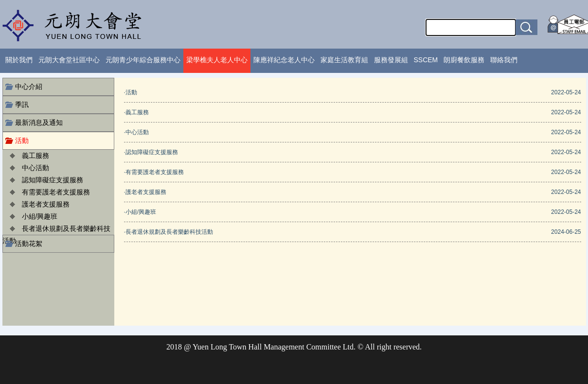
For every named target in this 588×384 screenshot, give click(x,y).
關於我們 (19, 60)
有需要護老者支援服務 (56, 192)
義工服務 (36, 156)
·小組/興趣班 (140, 212)
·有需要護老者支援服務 (154, 172)
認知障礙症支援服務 (53, 180)
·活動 (131, 92)
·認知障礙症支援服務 (151, 152)
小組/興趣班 (40, 216)
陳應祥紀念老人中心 (284, 60)
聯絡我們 (504, 60)
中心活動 (36, 168)
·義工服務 (136, 112)
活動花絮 (29, 244)
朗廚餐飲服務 (464, 60)
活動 (22, 140)
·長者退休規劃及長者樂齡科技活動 (169, 232)
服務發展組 (391, 60)
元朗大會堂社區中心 (69, 60)
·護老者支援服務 (145, 192)
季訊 (22, 105)
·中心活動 (136, 132)
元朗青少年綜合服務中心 (143, 60)
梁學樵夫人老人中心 (217, 60)
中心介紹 (29, 87)
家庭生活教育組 (344, 60)
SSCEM (426, 60)
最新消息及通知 (39, 122)
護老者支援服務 (46, 204)
